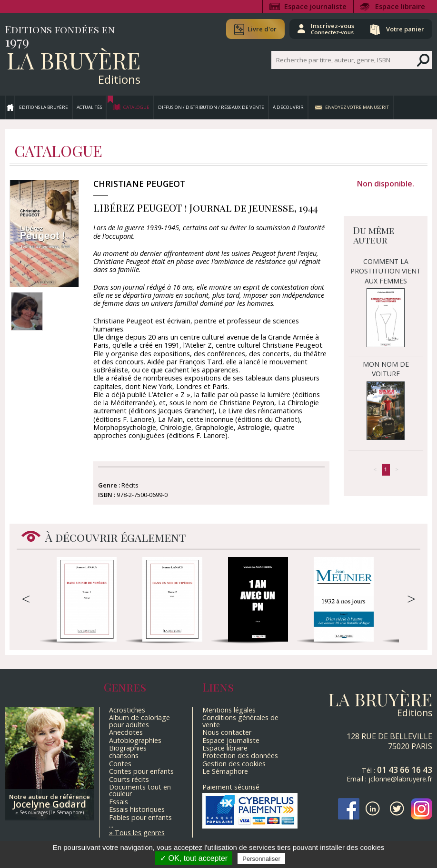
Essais (119, 802)
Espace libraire (400, 6)
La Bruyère (74, 60)
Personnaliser (261, 859)
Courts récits (129, 779)
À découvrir (288, 107)
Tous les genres (140, 833)
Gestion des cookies (234, 764)
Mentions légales (229, 710)
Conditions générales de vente (240, 721)
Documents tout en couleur (140, 790)
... (111, 825)
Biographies (128, 748)
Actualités (89, 107)
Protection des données (240, 756)
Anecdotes (126, 732)
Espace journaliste (315, 6)
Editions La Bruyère (44, 107)
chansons (124, 756)
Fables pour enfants (140, 817)
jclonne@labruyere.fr (400, 779)
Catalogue (136, 107)
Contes (120, 764)
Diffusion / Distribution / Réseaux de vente (211, 107)
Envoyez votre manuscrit (357, 107)
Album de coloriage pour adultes (139, 721)
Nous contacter (227, 732)
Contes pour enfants (141, 771)
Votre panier (405, 29)
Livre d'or (262, 29)
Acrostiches (127, 710)
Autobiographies (135, 740)
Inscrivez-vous (333, 29)
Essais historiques (137, 809)
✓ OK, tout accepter (194, 858)
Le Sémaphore (225, 771)
